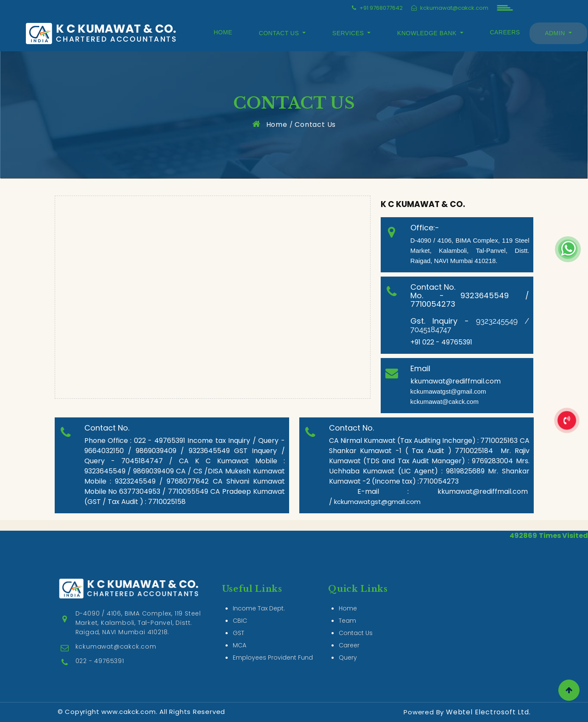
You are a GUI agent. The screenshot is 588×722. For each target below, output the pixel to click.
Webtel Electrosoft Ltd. (488, 712)
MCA (240, 633)
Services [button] (349, 33)
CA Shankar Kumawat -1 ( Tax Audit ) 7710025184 (429, 446)
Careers (505, 32)
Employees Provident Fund (273, 645)
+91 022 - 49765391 (442, 342)
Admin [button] (556, 33)
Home (223, 32)
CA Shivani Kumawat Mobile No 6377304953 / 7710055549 (185, 486)
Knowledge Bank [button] (428, 33)
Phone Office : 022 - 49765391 (136, 441)
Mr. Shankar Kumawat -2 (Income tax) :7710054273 (429, 476)
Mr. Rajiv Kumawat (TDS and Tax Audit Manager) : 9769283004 (429, 456)
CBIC (240, 608)
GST (238, 621)
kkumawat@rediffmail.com (456, 381)
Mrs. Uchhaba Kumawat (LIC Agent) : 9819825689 (429, 466)
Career (349, 633)
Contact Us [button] (280, 33)
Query (348, 645)
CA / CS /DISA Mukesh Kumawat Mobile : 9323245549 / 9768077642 (185, 476)
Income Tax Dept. (259, 596)
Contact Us (315, 125)
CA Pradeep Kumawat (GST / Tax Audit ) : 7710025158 (185, 497)
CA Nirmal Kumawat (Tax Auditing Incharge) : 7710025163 (424, 441)
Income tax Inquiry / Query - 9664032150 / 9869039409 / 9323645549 (185, 446)
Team (347, 608)
